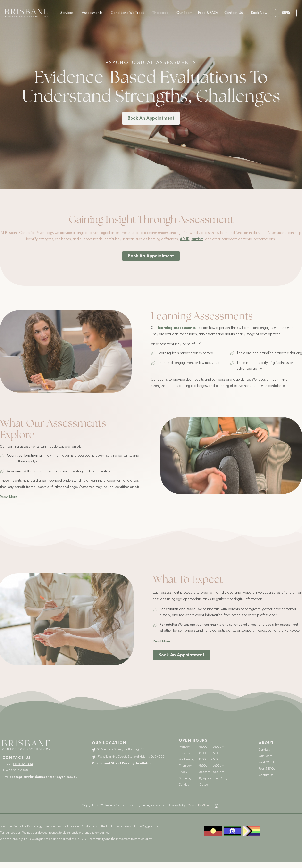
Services (68, 13)
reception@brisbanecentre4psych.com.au (45, 777)
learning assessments (177, 328)
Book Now (259, 13)
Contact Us (235, 13)
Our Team (184, 13)
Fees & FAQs (208, 13)
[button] (9, 497)
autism (197, 239)
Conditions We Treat (129, 13)
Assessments (93, 13)
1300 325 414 (23, 764)
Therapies (161, 13)
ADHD (185, 239)
